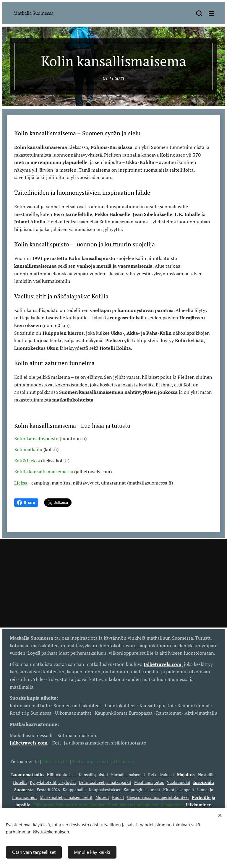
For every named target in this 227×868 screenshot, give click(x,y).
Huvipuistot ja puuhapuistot (133, 805)
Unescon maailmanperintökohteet (158, 797)
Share (26, 503)
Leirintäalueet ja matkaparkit (105, 782)
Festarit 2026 (48, 790)
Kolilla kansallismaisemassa (44, 472)
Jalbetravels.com (29, 743)
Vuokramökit (179, 782)
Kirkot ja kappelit (179, 790)
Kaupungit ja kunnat (142, 790)
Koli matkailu (28, 450)
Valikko (211, 14)
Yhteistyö (123, 761)
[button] (199, 13)
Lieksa (21, 483)
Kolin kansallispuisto (36, 438)
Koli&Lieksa (27, 461)
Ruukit (118, 797)
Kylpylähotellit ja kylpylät (53, 782)
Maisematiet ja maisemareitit (66, 797)
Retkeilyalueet (161, 774)
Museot (102, 797)
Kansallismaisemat (128, 774)
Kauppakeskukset (105, 790)
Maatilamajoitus (149, 782)
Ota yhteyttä (55, 761)
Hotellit (20, 782)
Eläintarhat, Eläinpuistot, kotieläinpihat (69, 805)
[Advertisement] (113, 583)
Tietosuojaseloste (91, 761)
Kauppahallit (74, 790)
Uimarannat (172, 805)
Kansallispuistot (94, 774)
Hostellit (206, 774)
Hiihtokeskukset (61, 774)
